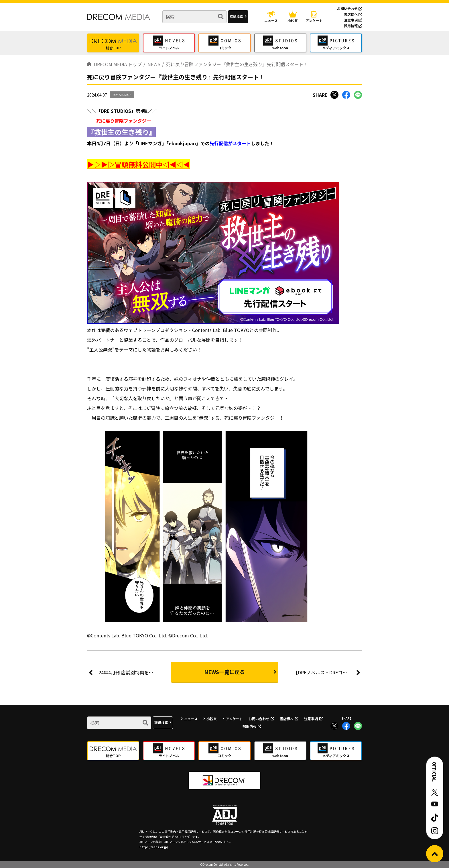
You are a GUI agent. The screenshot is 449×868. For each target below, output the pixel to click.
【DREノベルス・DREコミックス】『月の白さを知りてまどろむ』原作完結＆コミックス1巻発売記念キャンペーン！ (328, 672)
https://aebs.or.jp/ (154, 847)
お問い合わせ (349, 8)
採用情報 (353, 26)
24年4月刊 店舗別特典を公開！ (127, 672)
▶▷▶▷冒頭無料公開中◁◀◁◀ (139, 164)
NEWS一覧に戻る (224, 672)
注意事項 (353, 20)
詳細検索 (237, 16)
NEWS (154, 64)
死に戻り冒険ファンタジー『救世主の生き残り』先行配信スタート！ (237, 64)
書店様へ (353, 14)
